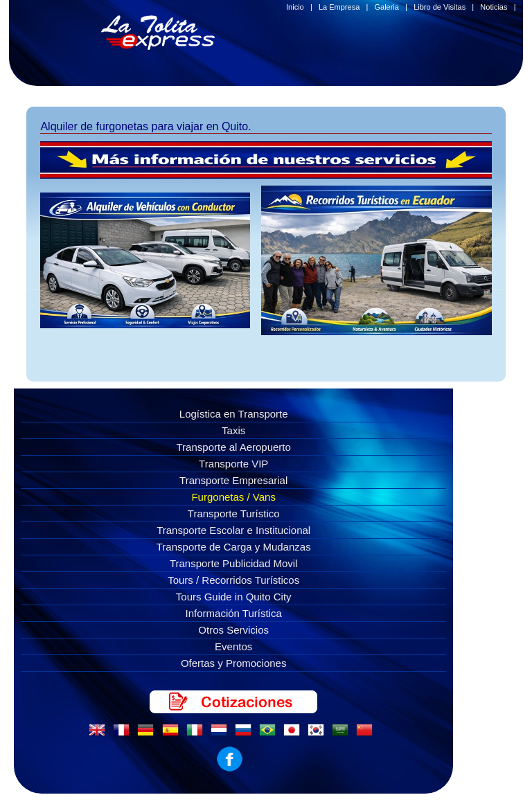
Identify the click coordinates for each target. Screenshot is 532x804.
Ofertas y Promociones (234, 663)
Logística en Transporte (234, 414)
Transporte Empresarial (233, 480)
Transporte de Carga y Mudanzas (234, 547)
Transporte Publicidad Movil (234, 563)
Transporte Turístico (234, 513)
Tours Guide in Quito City (234, 597)
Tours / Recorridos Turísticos (233, 580)
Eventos (233, 646)
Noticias (494, 7)
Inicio (295, 7)
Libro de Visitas (440, 7)
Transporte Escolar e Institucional (233, 530)
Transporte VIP (233, 464)
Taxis (233, 430)
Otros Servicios (233, 630)
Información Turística (234, 613)
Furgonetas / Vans (233, 497)
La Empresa (339, 7)
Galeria (386, 7)
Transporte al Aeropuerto (234, 447)
